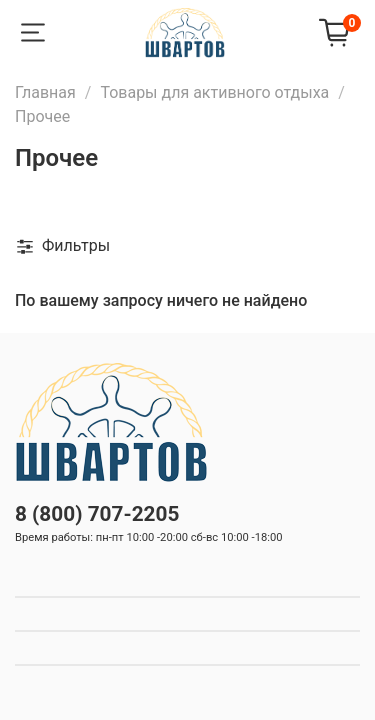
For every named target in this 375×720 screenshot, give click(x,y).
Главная (45, 92)
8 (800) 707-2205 (97, 514)
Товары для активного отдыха (214, 92)
